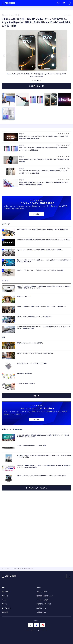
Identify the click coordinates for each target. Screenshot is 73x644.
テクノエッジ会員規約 (42, 600)
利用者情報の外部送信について (45, 596)
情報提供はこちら (41, 612)
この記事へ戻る (36, 96)
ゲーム (4, 600)
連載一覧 (36, 439)
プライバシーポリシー (42, 592)
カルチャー (5, 604)
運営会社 (39, 588)
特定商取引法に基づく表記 (44, 604)
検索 (59, 3)
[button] (4, 65)
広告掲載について (41, 608)
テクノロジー (6, 592)
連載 (3, 588)
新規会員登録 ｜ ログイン (69, 3)
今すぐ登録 (36, 257)
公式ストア (5, 612)
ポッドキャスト (6, 608)
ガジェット (5, 596)
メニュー (64, 3)
